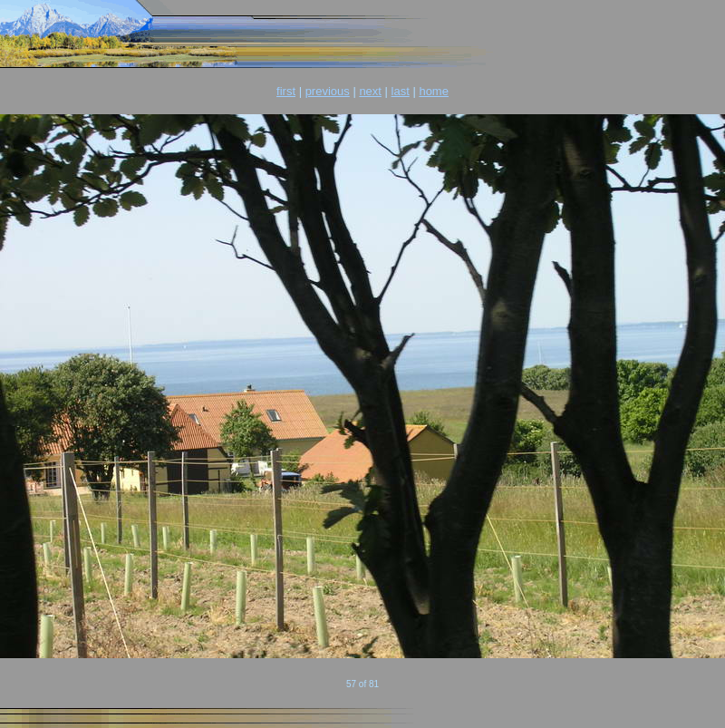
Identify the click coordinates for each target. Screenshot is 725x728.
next (370, 91)
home (434, 91)
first (286, 91)
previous (328, 91)
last (401, 91)
